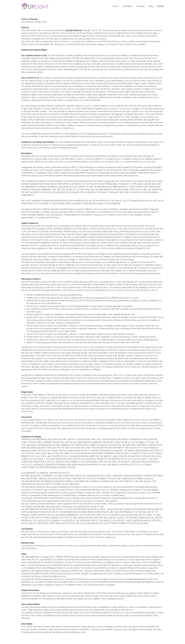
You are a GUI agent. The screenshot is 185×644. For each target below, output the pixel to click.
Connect (160, 6)
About (115, 6)
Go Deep (140, 6)
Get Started (127, 6)
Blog (151, 6)
